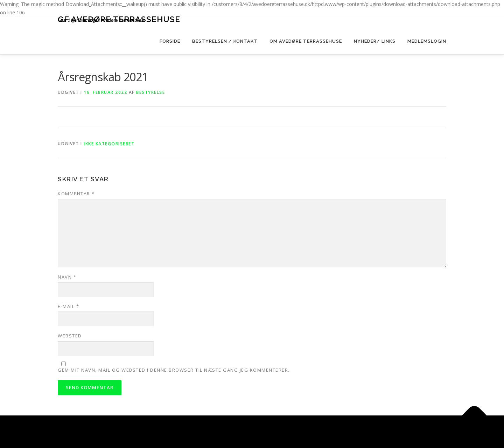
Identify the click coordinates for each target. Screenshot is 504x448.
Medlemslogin (427, 41)
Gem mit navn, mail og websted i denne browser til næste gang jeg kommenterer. (174, 370)
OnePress (279, 432)
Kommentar (76, 194)
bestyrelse (150, 92)
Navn (67, 277)
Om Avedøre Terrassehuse (306, 41)
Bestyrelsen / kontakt (225, 41)
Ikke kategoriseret (109, 144)
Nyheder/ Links (375, 41)
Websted (70, 336)
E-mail (68, 306)
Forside (170, 41)
